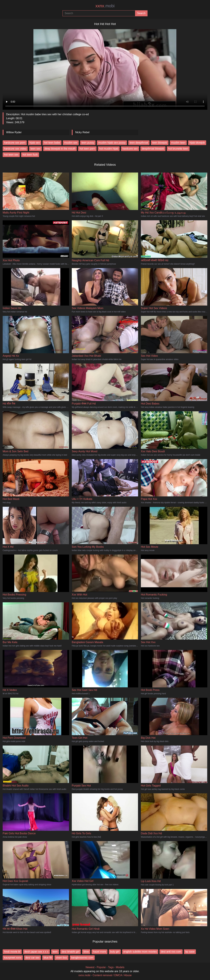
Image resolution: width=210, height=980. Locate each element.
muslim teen (178, 143)
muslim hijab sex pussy (112, 143)
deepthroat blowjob (153, 149)
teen (55, 952)
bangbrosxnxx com (82, 958)
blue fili (48, 958)
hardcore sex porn (15, 143)
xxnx (105, 6)
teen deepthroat (139, 143)
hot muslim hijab (109, 149)
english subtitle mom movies (140, 952)
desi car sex (32, 958)
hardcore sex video (15, 149)
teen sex (35, 149)
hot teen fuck (30, 155)
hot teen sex (11, 155)
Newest (90, 967)
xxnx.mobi (84, 975)
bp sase (190, 952)
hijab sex (35, 143)
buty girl (115, 952)
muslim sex (71, 143)
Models (120, 967)
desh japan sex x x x (36, 952)
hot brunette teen (178, 149)
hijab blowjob (197, 143)
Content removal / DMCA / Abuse (112, 975)
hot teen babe (52, 143)
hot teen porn (87, 149)
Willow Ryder (14, 132)
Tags (111, 967)
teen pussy (88, 143)
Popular (101, 967)
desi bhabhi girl (71, 952)
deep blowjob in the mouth (60, 149)
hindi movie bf (12, 952)
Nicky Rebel (82, 132)
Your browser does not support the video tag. (105, 68)
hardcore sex (130, 149)
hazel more (99, 952)
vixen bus (61, 958)
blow (86, 952)
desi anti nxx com (171, 952)
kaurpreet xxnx (13, 958)
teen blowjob (160, 143)
